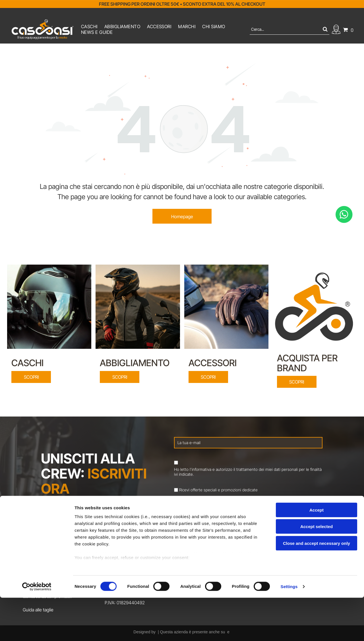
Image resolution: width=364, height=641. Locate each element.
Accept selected (317, 570)
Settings (289, 630)
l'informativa (200, 469)
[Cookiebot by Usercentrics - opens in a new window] (37, 630)
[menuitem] (89, 26)
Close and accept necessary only (317, 587)
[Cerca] (289, 29)
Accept (317, 553)
